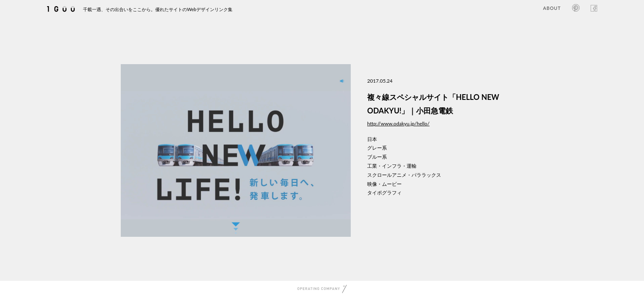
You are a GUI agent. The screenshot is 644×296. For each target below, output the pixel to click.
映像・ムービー (384, 184)
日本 (372, 139)
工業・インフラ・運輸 (392, 166)
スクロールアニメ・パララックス (404, 175)
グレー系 (377, 148)
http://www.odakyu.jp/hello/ (398, 124)
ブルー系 (377, 157)
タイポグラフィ (384, 193)
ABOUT (552, 8)
